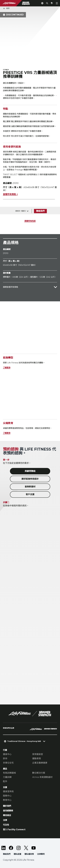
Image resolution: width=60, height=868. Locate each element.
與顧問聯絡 (30, 471)
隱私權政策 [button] (29, 854)
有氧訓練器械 (9, 773)
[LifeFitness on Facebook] (11, 848)
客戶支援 (30, 494)
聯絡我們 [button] (7, 854)
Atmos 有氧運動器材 (42, 777)
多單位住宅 (8, 763)
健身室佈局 (8, 791)
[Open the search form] (47, 3)
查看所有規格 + (10, 194)
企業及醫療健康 (40, 763)
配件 (5, 781)
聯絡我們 (40, 211)
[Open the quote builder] (52, 3)
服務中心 (7, 796)
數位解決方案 (39, 773)
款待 (5, 759)
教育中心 (7, 800)
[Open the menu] (57, 3)
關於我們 (7, 806)
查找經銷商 (8, 811)
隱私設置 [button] (17, 854)
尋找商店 (7, 815)
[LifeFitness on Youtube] (34, 848)
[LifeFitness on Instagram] (19, 848)
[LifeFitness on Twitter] (26, 848)
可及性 (6, 825)
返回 (6, 8)
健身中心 (7, 754)
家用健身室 (38, 754)
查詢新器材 (30, 487)
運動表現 (37, 759)
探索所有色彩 (30, 221)
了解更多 (7, 368)
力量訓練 (7, 777)
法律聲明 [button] (41, 854)
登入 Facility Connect (14, 829)
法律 (5, 820)
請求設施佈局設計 (30, 479)
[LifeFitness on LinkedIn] (3, 848)
